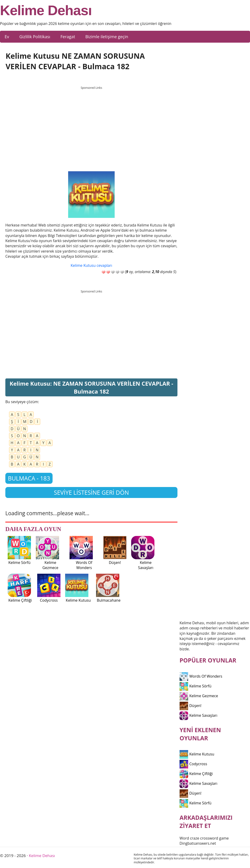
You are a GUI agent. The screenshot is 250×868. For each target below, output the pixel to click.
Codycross (193, 764)
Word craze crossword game (204, 838)
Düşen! (190, 706)
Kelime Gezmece (199, 696)
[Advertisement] (91, 124)
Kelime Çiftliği (196, 774)
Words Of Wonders (201, 676)
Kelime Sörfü (195, 686)
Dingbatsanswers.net (198, 843)
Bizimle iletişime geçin (107, 37)
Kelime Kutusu (197, 754)
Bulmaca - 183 (29, 478)
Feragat (68, 37)
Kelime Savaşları (198, 715)
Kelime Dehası (46, 10)
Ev (7, 37)
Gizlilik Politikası (35, 37)
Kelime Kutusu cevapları (91, 265)
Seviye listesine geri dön (92, 492)
